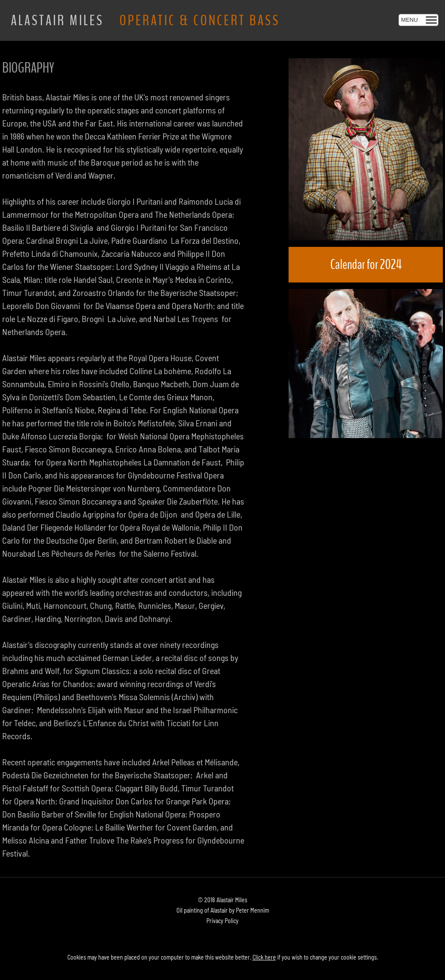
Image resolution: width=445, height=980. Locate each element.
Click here (264, 957)
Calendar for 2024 (366, 264)
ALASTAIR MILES (145, 20)
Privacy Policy (222, 921)
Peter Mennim (252, 910)
